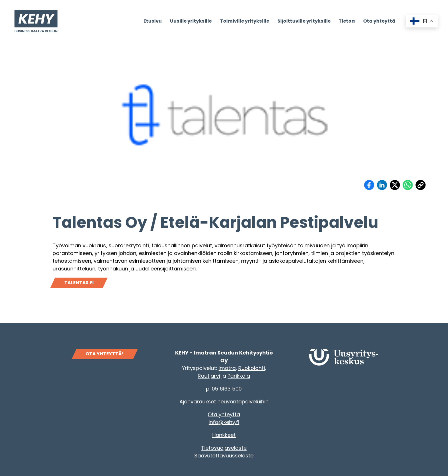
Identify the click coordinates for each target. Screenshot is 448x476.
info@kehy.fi (224, 422)
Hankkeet (224, 435)
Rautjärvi (209, 376)
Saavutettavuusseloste (224, 456)
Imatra (227, 368)
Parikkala (239, 376)
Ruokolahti (252, 368)
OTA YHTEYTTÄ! (105, 354)
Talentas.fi (79, 283)
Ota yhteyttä (224, 414)
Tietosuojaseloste (224, 448)
